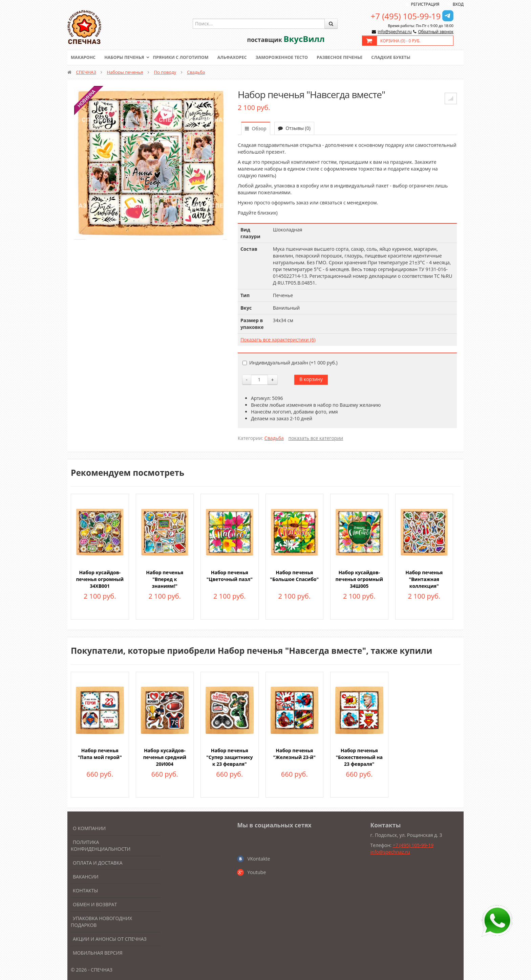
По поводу (165, 72)
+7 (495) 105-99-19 (406, 16)
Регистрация (425, 4)
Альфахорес (237, 58)
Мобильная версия (98, 953)
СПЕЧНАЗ (86, 72)
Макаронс (84, 58)
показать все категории (316, 438)
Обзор (256, 128)
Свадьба (196, 72)
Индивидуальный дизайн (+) (290, 363)
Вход (458, 4)
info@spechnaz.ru (395, 32)
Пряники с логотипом (184, 58)
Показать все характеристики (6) (278, 340)
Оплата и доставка (98, 863)
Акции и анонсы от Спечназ (110, 939)
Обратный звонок (436, 32)
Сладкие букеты (400, 58)
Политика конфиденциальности (101, 845)
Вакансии (86, 877)
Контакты (85, 890)
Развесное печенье (347, 58)
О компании (89, 828)
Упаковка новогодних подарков (101, 922)
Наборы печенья (126, 58)
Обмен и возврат (95, 904)
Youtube (257, 872)
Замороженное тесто (288, 58)
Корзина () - (400, 41)
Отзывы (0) (294, 128)
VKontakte (259, 859)
